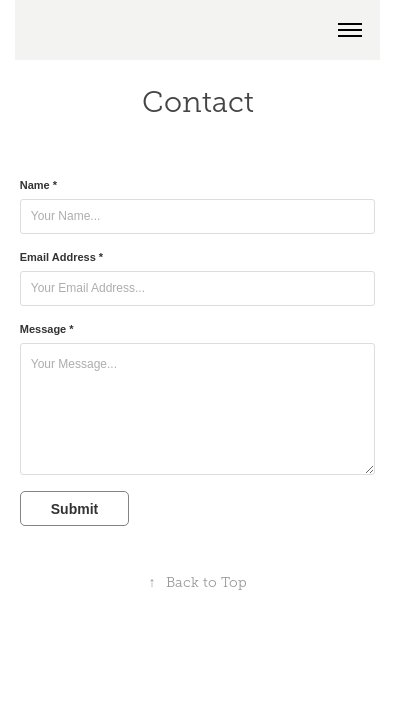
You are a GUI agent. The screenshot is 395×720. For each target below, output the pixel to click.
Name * (38, 185)
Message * (47, 329)
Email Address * (61, 257)
